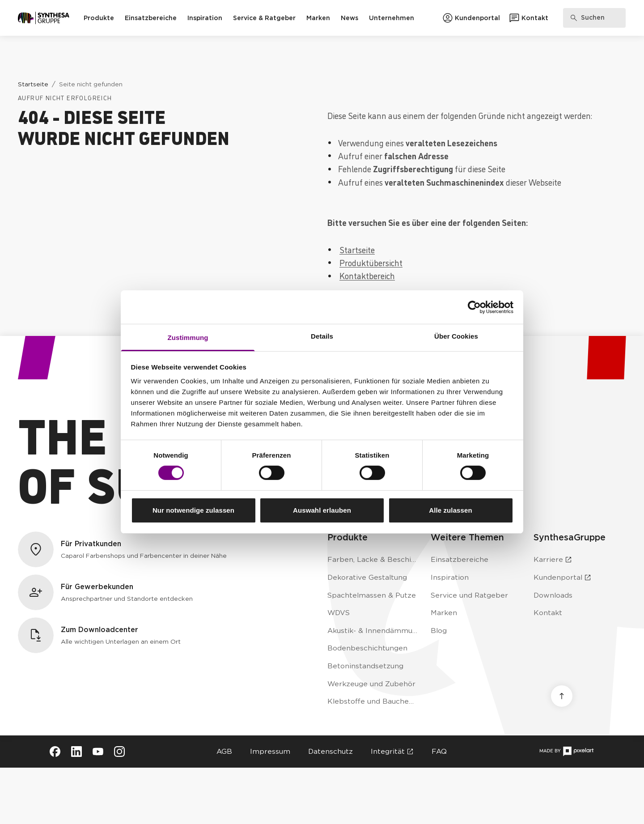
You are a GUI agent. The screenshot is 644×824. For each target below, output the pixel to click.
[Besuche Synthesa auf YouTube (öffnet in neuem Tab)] (98, 752)
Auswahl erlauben (322, 510)
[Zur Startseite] (44, 18)
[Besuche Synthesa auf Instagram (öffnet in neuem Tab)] (119, 752)
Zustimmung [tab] (188, 338)
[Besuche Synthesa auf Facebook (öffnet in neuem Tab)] (55, 752)
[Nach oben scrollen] (562, 696)
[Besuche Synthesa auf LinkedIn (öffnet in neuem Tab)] (76, 752)
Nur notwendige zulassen (193, 510)
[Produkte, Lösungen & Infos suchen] (594, 18)
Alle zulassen (450, 510)
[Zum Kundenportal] (471, 18)
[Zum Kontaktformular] (529, 18)
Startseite (357, 249)
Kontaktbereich (367, 275)
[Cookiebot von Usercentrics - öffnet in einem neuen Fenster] (474, 307)
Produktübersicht (371, 262)
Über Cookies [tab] (456, 336)
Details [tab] (322, 336)
